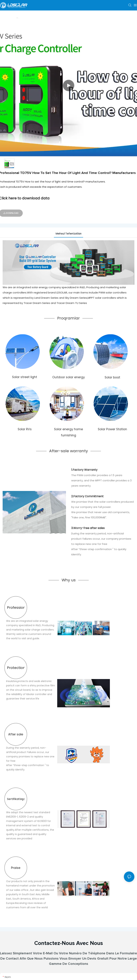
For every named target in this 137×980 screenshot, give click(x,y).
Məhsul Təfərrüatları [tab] (68, 234)
